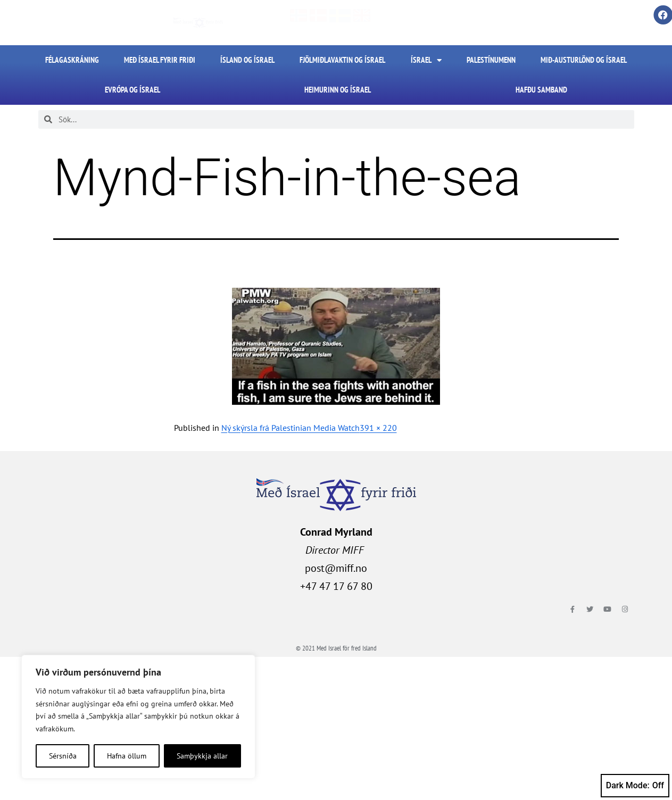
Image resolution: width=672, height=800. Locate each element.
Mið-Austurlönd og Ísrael (584, 60)
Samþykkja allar (202, 756)
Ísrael (426, 60)
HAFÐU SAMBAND (541, 90)
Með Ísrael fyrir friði (160, 60)
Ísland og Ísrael (247, 60)
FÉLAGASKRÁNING (72, 60)
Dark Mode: (635, 786)
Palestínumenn (491, 60)
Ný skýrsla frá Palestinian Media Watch (291, 428)
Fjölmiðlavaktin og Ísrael (342, 60)
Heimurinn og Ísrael (338, 90)
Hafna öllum (127, 756)
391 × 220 (378, 428)
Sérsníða (63, 756)
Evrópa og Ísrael (132, 90)
